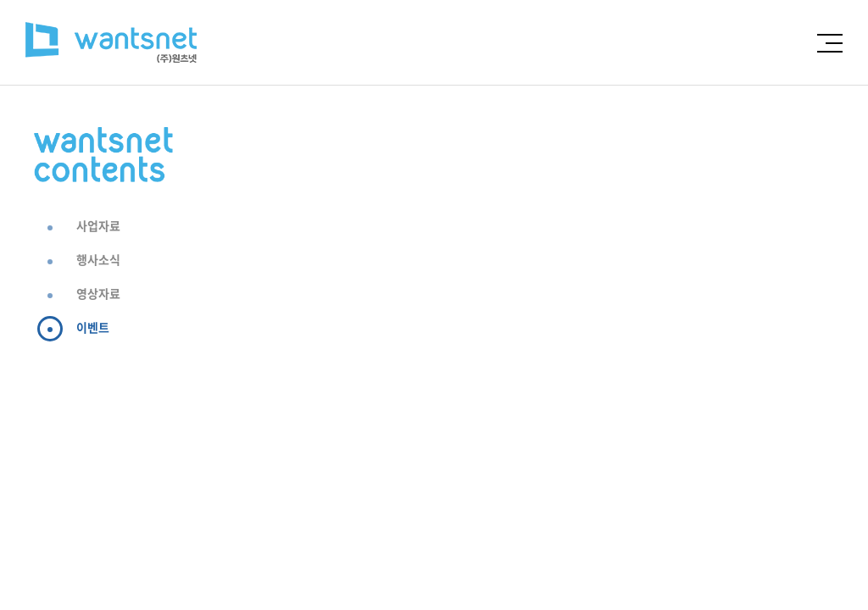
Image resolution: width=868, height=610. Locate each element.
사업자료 (98, 225)
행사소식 (98, 259)
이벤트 (93, 327)
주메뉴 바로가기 (0, 0)
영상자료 (98, 293)
